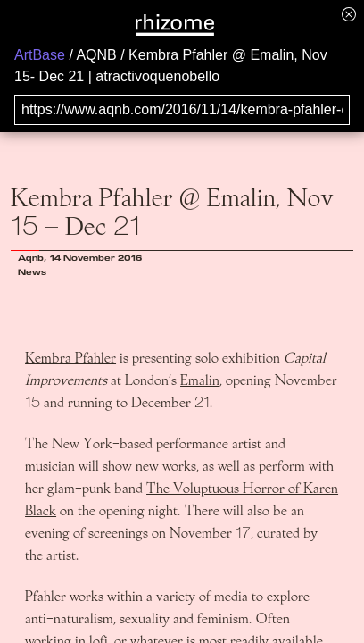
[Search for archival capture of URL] (182, 110)
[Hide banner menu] (349, 14)
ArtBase (40, 55)
